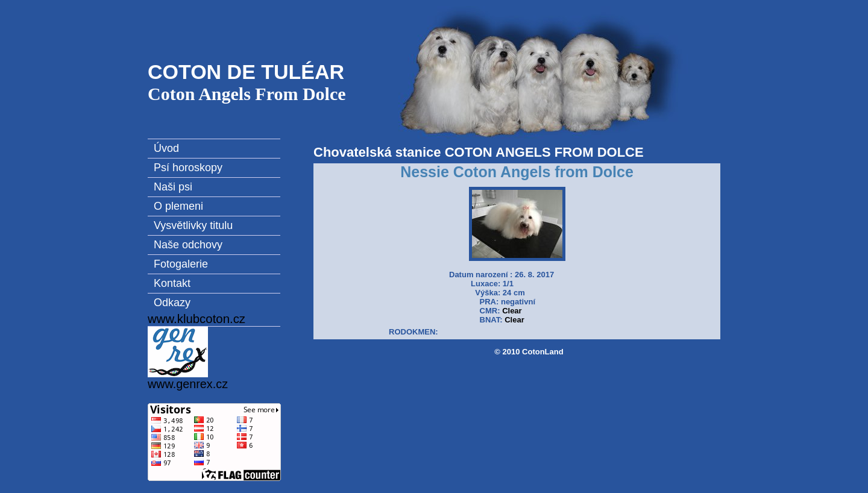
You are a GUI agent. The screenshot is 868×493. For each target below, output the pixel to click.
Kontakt (172, 283)
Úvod (166, 148)
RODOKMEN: (414, 332)
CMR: (490, 311)
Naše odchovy (188, 245)
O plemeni (178, 206)
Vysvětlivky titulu (193, 225)
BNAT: (491, 320)
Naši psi (173, 187)
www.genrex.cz (188, 359)
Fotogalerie (181, 264)
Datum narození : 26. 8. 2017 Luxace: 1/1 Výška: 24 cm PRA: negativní (502, 293)
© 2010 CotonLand (529, 352)
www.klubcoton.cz (197, 319)
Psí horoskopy (188, 168)
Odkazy (172, 303)
